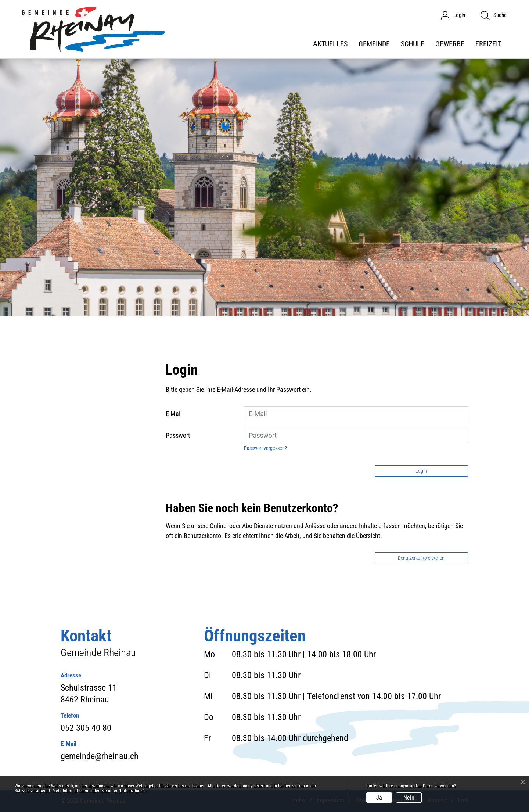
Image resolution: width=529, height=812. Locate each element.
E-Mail (174, 414)
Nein (409, 797)
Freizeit (488, 44)
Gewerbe (450, 44)
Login (421, 471)
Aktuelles (330, 44)
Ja (379, 797)
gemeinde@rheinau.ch (100, 756)
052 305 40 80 (86, 728)
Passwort (178, 435)
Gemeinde (374, 44)
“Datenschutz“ (131, 791)
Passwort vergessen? (265, 448)
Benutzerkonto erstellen (421, 558)
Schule (413, 44)
